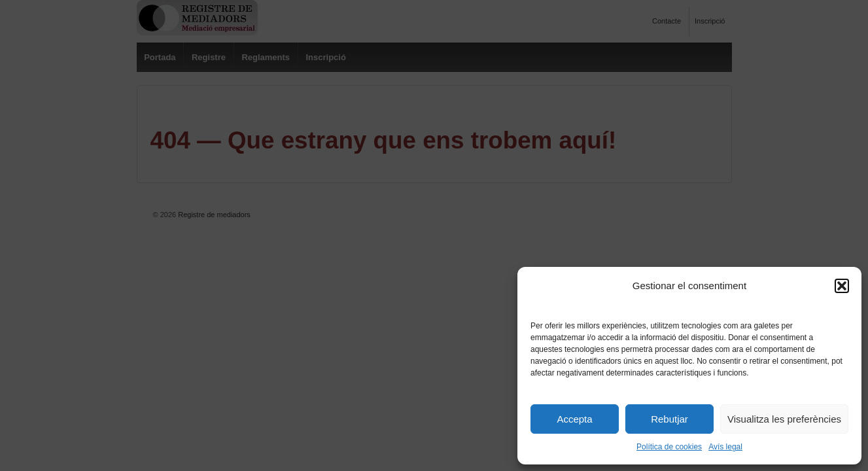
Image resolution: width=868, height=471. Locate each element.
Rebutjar (669, 419)
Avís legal (725, 447)
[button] (842, 286)
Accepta (574, 419)
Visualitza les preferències (784, 419)
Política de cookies (669, 447)
